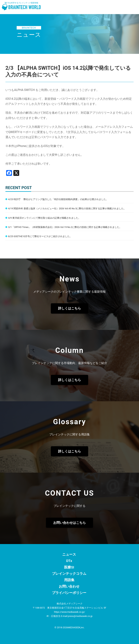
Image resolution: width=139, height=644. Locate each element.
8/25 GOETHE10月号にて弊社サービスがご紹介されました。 (40, 236)
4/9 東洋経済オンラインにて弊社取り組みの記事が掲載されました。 (44, 218)
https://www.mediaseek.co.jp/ (69, 612)
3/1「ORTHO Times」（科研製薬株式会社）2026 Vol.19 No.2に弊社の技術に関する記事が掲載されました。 (65, 227)
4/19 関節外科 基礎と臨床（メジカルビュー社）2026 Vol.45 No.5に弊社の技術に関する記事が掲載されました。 (67, 208)
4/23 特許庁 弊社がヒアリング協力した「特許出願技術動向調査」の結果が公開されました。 (58, 199)
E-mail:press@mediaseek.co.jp (77, 616)
